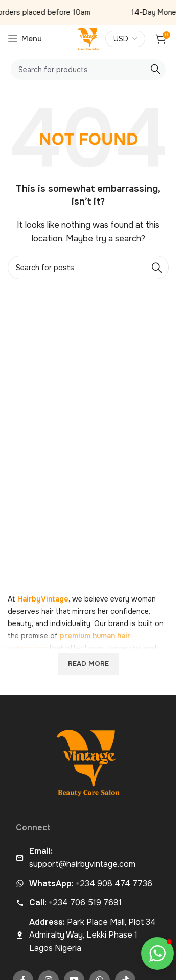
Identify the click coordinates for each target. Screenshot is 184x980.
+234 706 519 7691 (75, 903)
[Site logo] (88, 38)
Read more (88, 664)
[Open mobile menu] (25, 39)
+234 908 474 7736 (91, 884)
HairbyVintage (43, 599)
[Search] (88, 70)
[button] (157, 953)
